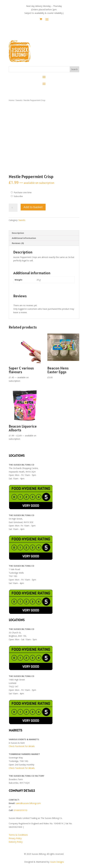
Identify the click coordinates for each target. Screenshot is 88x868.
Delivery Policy (16, 842)
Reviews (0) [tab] (18, 243)
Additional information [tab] (24, 238)
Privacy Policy (15, 838)
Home (11, 100)
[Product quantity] (13, 208)
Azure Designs (57, 862)
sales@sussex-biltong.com (28, 803)
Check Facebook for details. (22, 746)
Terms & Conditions (18, 835)
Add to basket (33, 207)
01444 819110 (20, 810)
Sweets (19, 100)
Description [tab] (18, 233)
